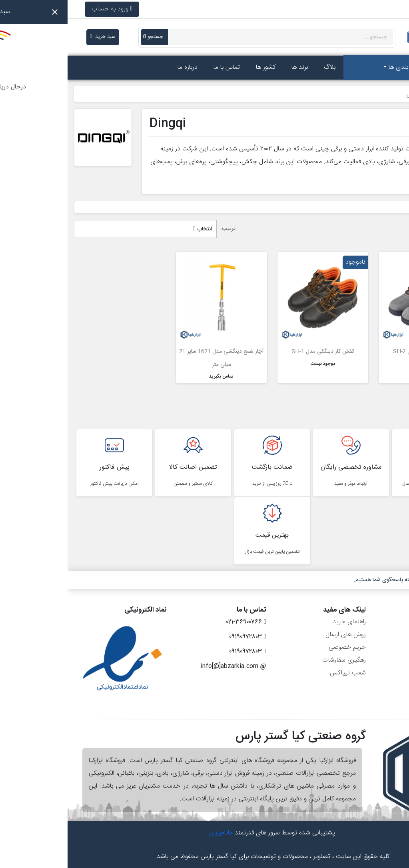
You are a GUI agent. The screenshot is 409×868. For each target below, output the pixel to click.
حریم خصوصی (280, 647)
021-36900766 (367, 9)
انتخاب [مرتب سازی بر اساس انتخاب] (135, 229)
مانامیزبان (153, 833)
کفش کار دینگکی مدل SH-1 (255, 352)
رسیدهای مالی (380, 647)
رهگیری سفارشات (276, 660)
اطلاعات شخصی (378, 622)
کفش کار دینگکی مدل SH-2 (357, 352)
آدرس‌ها (388, 660)
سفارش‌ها (386, 635)
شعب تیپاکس (280, 673)
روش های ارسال (278, 635)
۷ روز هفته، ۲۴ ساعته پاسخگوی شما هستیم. (335, 580)
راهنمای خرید (282, 622)
